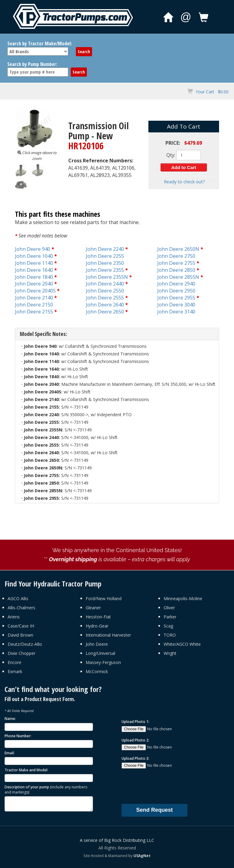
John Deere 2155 (34, 312)
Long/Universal (100, 653)
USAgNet (142, 856)
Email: (10, 753)
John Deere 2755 (176, 263)
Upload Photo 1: (135, 722)
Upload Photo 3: (135, 758)
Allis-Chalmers (21, 608)
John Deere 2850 (176, 270)
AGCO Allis (18, 598)
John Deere (97, 644)
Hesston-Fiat (98, 617)
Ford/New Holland (104, 598)
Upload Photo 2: (135, 740)
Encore (14, 662)
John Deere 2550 (105, 291)
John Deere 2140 (34, 298)
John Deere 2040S (35, 291)
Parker (170, 617)
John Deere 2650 (105, 312)
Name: (10, 719)
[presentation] (168, 786)
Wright (170, 653)
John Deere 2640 (105, 305)
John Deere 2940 (176, 284)
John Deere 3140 (176, 312)
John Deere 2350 (105, 263)
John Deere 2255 (105, 256)
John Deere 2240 (105, 249)
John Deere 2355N (107, 277)
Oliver (169, 608)
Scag (168, 626)
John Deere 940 (33, 249)
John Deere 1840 (34, 277)
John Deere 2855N (178, 277)
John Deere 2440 (105, 284)
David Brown (20, 635)
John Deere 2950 (176, 291)
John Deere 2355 (105, 270)
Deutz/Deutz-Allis (25, 644)
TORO (170, 635)
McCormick (97, 671)
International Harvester (108, 635)
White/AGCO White (182, 644)
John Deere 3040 (176, 305)
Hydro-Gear (97, 626)
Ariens (14, 617)
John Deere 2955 (176, 298)
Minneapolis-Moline (183, 598)
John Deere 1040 (34, 256)
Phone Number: (18, 736)
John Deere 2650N (178, 249)
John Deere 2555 (105, 298)
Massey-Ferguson (103, 662)
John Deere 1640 (34, 270)
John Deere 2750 (176, 256)
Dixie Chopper (21, 653)
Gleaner (93, 608)
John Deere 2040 (34, 284)
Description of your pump (46, 790)
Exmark (15, 671)
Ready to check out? (184, 182)
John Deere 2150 (34, 305)
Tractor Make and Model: (26, 770)
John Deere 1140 (34, 263)
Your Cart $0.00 (212, 92)
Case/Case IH (21, 626)
